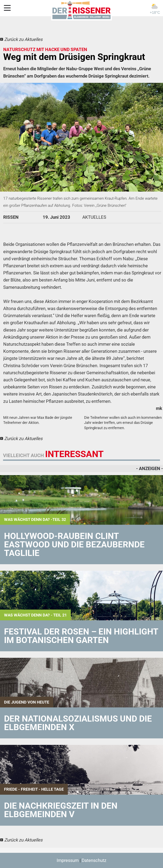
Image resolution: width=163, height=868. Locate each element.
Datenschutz (94, 860)
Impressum (68, 860)
